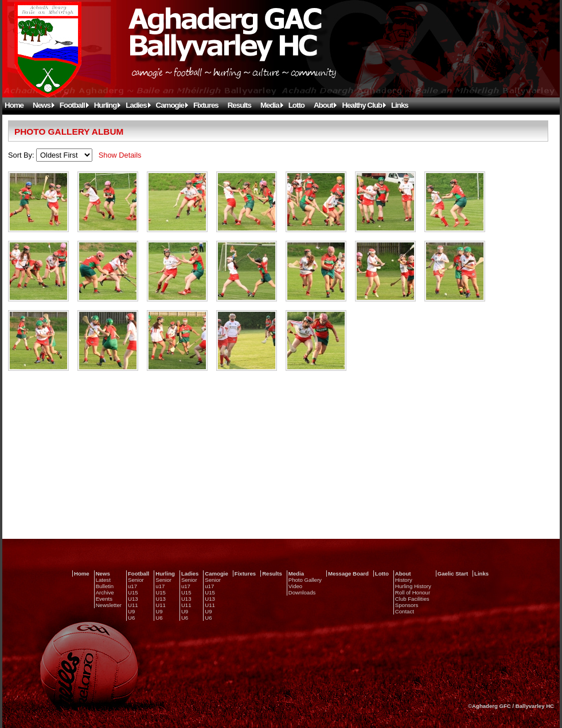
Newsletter (109, 605)
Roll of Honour (413, 592)
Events (104, 599)
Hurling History (413, 586)
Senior (136, 580)
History (404, 580)
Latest (103, 580)
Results (239, 105)
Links (400, 105)
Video (295, 586)
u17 (132, 586)
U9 (131, 611)
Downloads (302, 592)
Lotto (296, 105)
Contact (405, 611)
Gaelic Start (453, 574)
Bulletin (105, 586)
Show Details (120, 155)
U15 (133, 592)
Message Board (348, 574)
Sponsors (407, 605)
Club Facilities (412, 599)
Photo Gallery (305, 580)
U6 (131, 618)
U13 (133, 599)
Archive (105, 592)
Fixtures (206, 105)
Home (14, 105)
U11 (133, 605)
